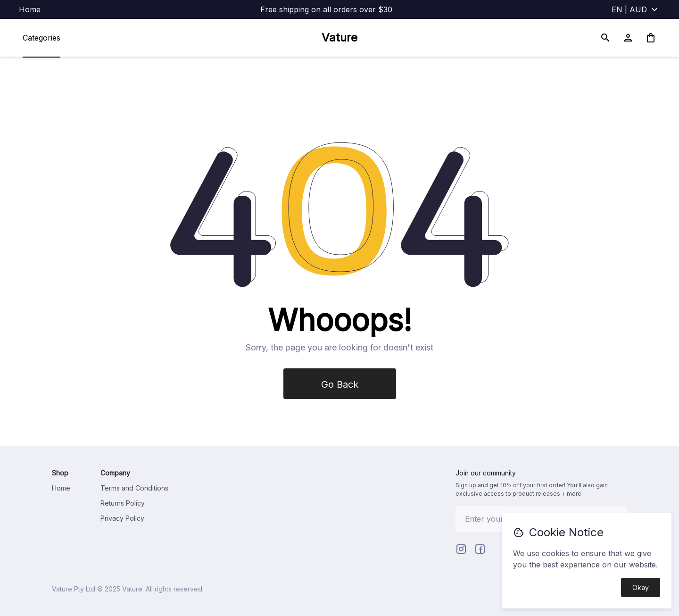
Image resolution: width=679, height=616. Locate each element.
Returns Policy (123, 503)
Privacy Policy (122, 518)
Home (30, 9)
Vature (339, 37)
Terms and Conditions (134, 488)
